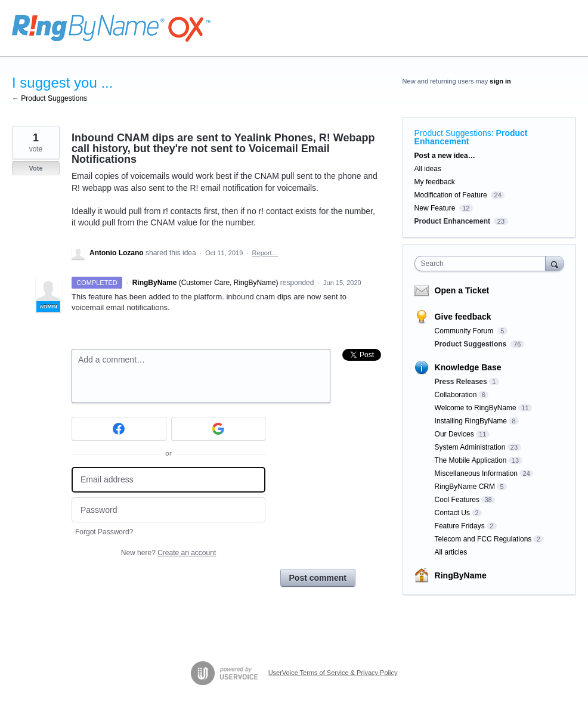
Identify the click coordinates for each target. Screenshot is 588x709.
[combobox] (483, 264)
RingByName (461, 575)
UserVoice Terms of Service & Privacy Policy (333, 673)
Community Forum (465, 331)
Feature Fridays (460, 526)
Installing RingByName (471, 421)
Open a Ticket (462, 290)
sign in (500, 81)
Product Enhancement (452, 221)
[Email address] (168, 480)
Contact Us (452, 513)
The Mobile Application (471, 460)
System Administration (470, 447)
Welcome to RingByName (476, 408)
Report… (265, 253)
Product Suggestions (453, 133)
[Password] (168, 510)
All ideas (428, 169)
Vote (35, 168)
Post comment (318, 578)
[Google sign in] (219, 429)
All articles (451, 552)
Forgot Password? (104, 532)
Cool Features (457, 500)
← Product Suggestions (49, 98)
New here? (168, 553)
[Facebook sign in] (119, 429)
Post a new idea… (445, 156)
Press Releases (461, 382)
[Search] (555, 263)
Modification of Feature (451, 195)
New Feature (435, 208)
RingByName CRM (465, 487)
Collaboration (456, 395)
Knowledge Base (468, 367)
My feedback (435, 182)
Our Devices (454, 434)
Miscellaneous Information (476, 473)
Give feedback (463, 317)
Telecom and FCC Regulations (483, 539)
